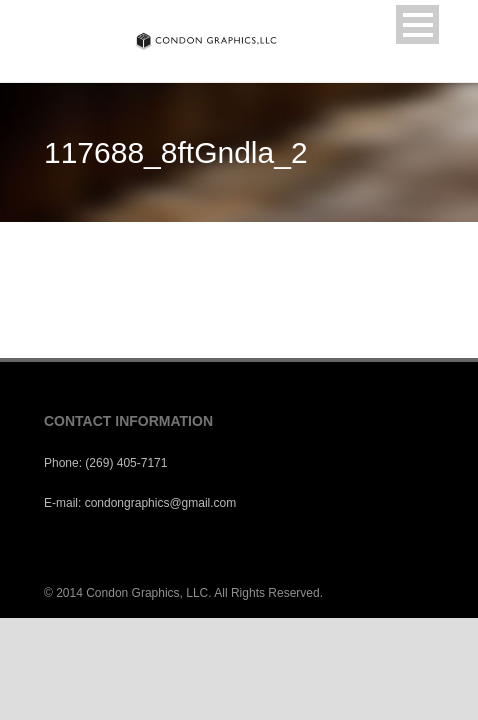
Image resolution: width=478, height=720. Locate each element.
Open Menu (417, 24)
